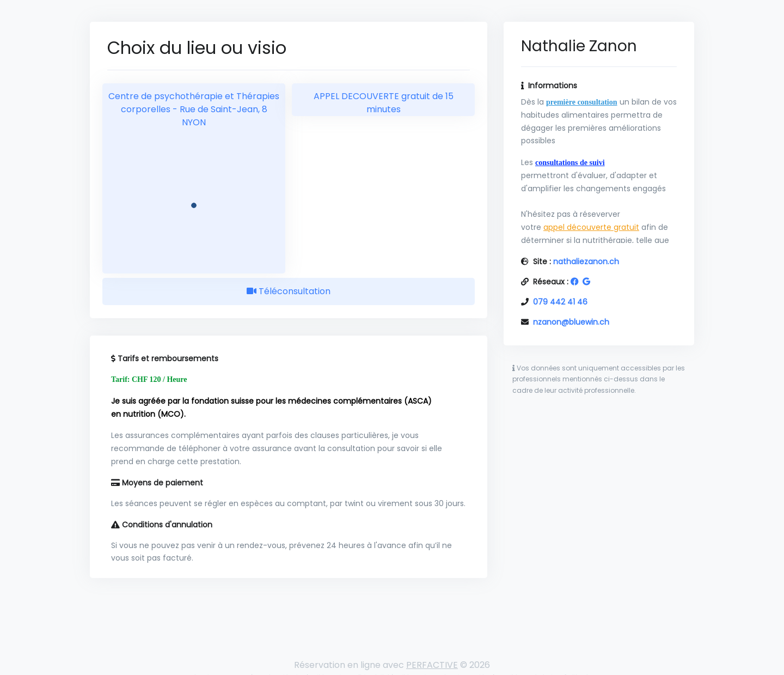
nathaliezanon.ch (586, 262)
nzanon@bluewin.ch (571, 322)
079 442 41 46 (560, 302)
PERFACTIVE (432, 665)
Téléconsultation (289, 291)
